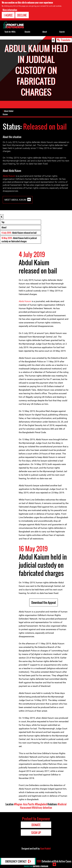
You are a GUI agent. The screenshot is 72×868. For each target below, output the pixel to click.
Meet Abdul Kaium (15, 200)
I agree (8, 15)
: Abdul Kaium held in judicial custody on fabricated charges (19, 240)
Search (62, 32)
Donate (27, 32)
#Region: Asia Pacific (24, 804)
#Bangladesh (41, 804)
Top (3, 222)
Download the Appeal (44, 602)
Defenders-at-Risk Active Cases (54, 861)
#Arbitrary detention (42, 808)
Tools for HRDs (10, 32)
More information (10, 10)
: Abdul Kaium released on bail (19, 233)
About (4, 227)
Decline (22, 15)
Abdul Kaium (9, 176)
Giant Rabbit (45, 849)
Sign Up (36, 833)
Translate (66, 40)
